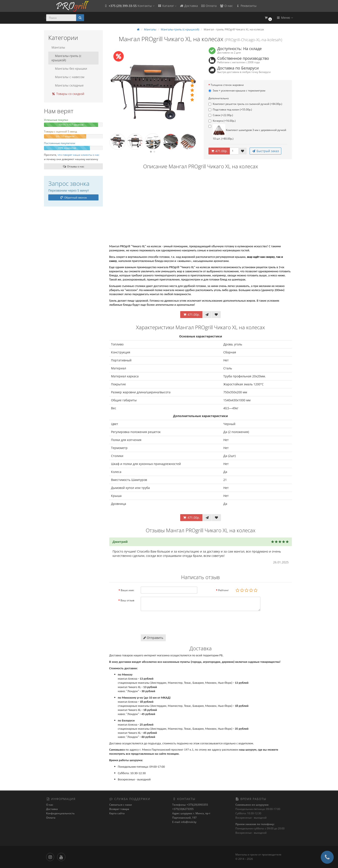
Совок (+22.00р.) (221, 115)
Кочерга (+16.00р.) (222, 121)
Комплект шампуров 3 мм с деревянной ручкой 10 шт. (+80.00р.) (247, 132)
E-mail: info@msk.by (184, 822)
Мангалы (58, 47)
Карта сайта (117, 813)
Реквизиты (246, 6)
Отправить (153, 638)
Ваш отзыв (127, 600)
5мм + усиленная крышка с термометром (237, 91)
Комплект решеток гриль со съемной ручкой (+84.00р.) (245, 104)
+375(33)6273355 (183, 809)
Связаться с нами (121, 805)
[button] (268, 18)
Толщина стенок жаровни (227, 85)
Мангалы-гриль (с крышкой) (67, 58)
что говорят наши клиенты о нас (78, 155)
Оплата (209, 6)
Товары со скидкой (68, 94)
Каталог (167, 6)
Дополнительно (219, 98)
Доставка (189, 6)
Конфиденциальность (60, 813)
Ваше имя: (128, 590)
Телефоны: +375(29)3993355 (190, 805)
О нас (226, 6)
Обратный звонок (73, 198)
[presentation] (174, 623)
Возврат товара (119, 809)
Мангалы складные (68, 85)
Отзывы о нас (73, 166)
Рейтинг (223, 590)
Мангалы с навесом (68, 77)
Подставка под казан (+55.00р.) (230, 109)
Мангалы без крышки (69, 69)
